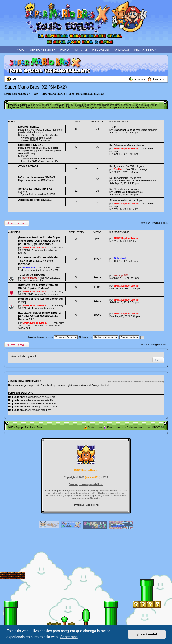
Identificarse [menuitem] (158, 79)
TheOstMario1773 (124, 181)
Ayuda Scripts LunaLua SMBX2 (38, 194)
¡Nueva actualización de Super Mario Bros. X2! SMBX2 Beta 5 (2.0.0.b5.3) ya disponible (40, 241)
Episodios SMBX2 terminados (37, 159)
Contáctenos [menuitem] (95, 427)
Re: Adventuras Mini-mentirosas (127, 145)
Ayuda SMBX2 (28, 166)
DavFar (118, 169)
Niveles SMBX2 (29, 127)
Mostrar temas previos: (53, 337)
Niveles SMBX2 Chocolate (35, 140)
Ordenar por (98, 337)
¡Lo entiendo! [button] (147, 634)
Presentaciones (52, 294)
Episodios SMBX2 (31, 145)
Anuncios (38, 280)
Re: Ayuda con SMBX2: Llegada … (128, 166)
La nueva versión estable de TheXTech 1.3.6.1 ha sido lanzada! (38, 261)
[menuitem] (79, 505)
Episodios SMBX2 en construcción (40, 161)
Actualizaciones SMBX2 (35, 200)
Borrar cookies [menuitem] (115, 427)
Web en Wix (93, 477)
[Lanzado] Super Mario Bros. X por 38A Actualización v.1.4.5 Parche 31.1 (40, 316)
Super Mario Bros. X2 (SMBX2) (36, 87)
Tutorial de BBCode (32, 275)
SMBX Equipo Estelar (126, 148)
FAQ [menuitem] (13, 79)
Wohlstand (29, 268)
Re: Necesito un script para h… (126, 189)
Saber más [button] (69, 637)
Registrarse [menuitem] (140, 79)
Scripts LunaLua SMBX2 (35, 189)
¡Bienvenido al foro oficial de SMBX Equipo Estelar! (38, 286)
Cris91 (117, 192)
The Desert (115, 127)
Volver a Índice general (23, 356)
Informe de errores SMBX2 (37, 177)
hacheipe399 (30, 278)
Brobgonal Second (125, 130)
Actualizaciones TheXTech (48, 270)
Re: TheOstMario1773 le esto (125, 178)
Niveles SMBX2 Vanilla (45, 135)
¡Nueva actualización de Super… (127, 200)
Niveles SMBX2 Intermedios (36, 138)
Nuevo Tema (15, 223)
